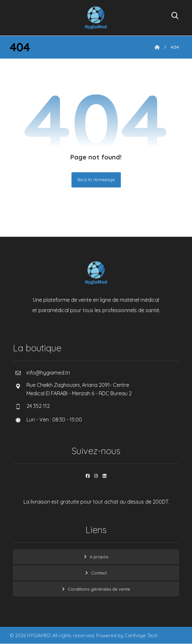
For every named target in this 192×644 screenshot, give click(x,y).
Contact (99, 573)
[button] (88, 476)
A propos (99, 557)
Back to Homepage (96, 180)
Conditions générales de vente (99, 589)
